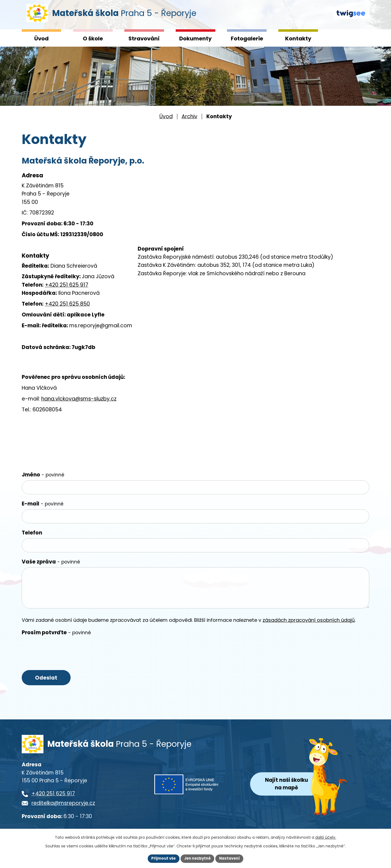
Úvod (41, 39)
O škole (93, 39)
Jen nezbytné (198, 858)
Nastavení (231, 858)
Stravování (144, 39)
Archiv (190, 116)
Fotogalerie (247, 39)
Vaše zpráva (51, 562)
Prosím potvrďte (56, 632)
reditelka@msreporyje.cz (63, 807)
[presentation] (63, 649)
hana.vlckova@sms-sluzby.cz (79, 399)
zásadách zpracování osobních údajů (309, 620)
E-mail (43, 504)
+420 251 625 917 (67, 285)
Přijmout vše (162, 858)
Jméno (43, 475)
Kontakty (298, 39)
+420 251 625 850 (67, 304)
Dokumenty (195, 39)
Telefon (32, 533)
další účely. (326, 837)
